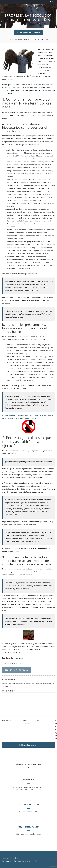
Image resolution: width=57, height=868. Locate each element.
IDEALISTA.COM (17, 156)
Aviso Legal (7, 858)
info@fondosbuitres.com (28, 827)
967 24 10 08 (34, 805)
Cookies (15, 858)
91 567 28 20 (23, 805)
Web (39, 721)
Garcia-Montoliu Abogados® (27, 861)
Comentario (8, 691)
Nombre (6, 721)
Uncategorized (17, 663)
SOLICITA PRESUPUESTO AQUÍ (28, 32)
